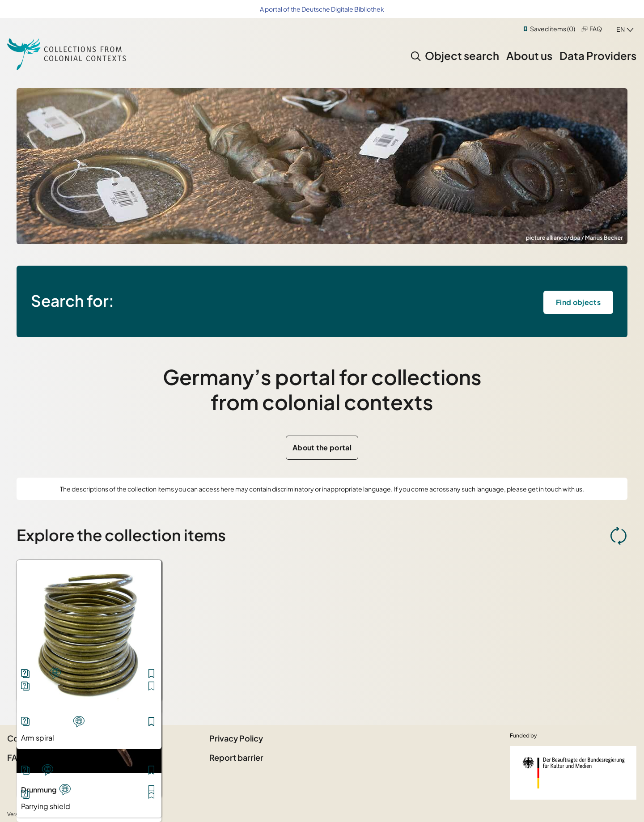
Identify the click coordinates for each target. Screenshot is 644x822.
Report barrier (236, 757)
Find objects (578, 302)
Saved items (553, 29)
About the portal (322, 447)
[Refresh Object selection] (619, 536)
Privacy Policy (236, 738)
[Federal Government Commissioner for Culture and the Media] (573, 773)
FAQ (596, 29)
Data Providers (598, 55)
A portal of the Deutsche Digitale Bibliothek (322, 9)
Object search (462, 55)
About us (529, 55)
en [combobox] (621, 29)
